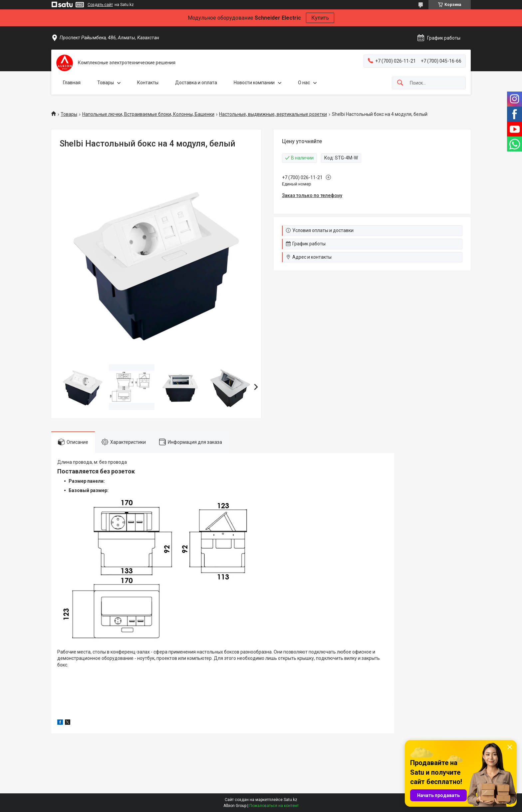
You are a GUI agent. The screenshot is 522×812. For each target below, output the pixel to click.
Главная (72, 83)
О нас (304, 83)
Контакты (148, 83)
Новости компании (254, 83)
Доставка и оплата (196, 83)
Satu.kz (290, 800)
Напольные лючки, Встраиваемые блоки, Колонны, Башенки (148, 114)
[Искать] (400, 83)
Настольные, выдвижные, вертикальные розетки (273, 114)
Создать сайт (100, 5)
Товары (106, 83)
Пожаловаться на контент (274, 806)
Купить (320, 18)
